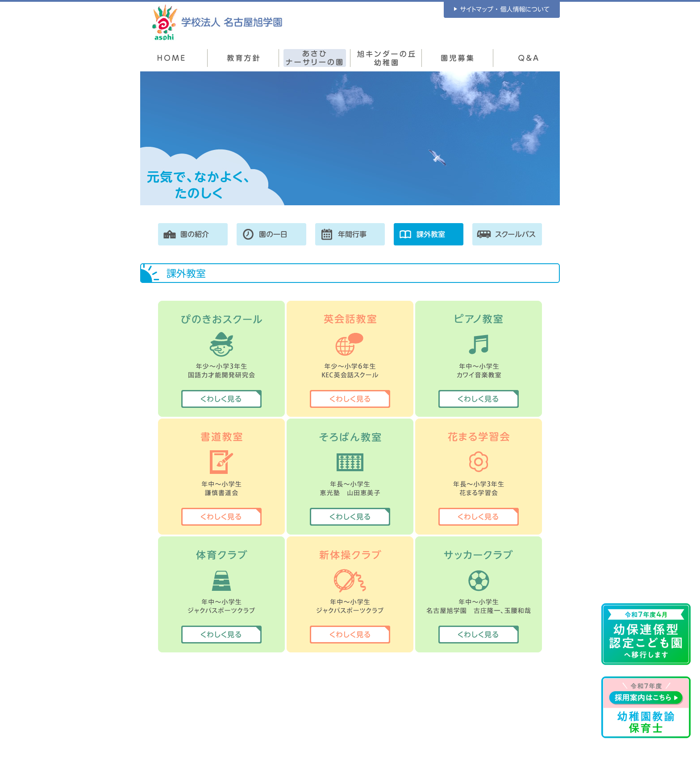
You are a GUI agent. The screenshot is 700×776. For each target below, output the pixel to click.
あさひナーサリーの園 (315, 58)
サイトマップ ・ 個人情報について (502, 10)
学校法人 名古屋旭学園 (217, 22)
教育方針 (243, 58)
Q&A (529, 58)
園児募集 (458, 58)
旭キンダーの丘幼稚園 (386, 58)
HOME (171, 58)
